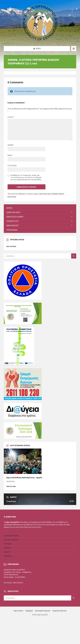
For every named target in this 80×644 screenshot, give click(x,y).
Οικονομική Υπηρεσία (43, 611)
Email (10, 155)
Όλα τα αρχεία (11, 246)
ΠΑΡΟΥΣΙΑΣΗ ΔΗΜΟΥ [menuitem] (15, 217)
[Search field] (35, 256)
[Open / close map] (74, 49)
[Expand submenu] (72, 212)
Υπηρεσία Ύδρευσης (59, 611)
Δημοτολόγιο (18, 611)
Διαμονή (7, 552)
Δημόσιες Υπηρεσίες (11, 540)
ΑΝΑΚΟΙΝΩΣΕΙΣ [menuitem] (13, 225)
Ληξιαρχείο (29, 611)
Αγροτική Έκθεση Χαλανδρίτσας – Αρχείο (24, 478)
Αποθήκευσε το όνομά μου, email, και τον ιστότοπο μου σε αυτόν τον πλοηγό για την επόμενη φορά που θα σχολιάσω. (26, 177)
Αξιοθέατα (7, 548)
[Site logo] (40, 41)
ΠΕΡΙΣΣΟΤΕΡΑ (11, 486)
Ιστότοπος (12, 166)
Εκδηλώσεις (8, 556)
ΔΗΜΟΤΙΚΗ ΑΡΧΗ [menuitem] (13, 212)
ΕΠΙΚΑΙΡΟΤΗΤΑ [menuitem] (12, 221)
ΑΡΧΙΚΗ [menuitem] (9, 208)
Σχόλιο (11, 117)
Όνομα (11, 145)
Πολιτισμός (8, 544)
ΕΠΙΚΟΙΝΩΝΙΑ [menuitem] (12, 230)
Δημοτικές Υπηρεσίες (11, 536)
